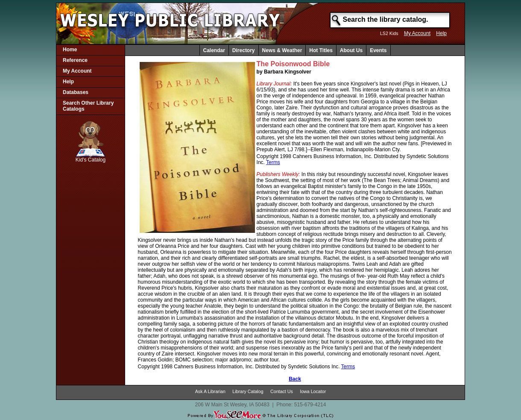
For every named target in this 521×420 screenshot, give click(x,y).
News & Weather (282, 50)
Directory (244, 50)
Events (378, 50)
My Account (417, 33)
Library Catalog (248, 391)
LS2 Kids (389, 33)
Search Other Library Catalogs (88, 106)
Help (441, 33)
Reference (75, 60)
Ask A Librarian (210, 391)
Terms (273, 162)
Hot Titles (321, 50)
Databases (76, 92)
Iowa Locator (313, 391)
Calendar (214, 50)
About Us (351, 50)
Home (70, 50)
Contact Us (282, 391)
